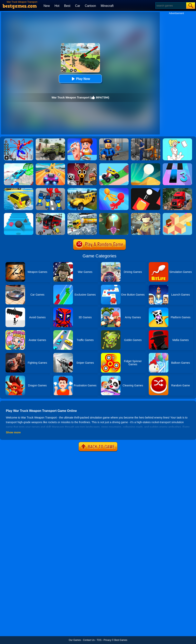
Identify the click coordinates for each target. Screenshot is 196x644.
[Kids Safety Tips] (82, 140)
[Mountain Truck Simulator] (177, 189)
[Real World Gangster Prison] (146, 140)
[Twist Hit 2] (114, 214)
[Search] (171, 6)
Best (67, 6)
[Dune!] (146, 165)
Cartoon (90, 6)
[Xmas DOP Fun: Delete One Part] (177, 140)
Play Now (80, 79)
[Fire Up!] (146, 189)
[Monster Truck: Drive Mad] (114, 165)
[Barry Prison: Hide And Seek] (114, 140)
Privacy (107, 640)
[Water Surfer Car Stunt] (19, 189)
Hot (57, 6)
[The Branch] (177, 214)
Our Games (75, 640)
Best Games (121, 640)
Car (78, 6)
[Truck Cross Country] (82, 189)
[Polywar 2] (146, 214)
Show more (13, 432)
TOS (99, 640)
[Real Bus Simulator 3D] (50, 214)
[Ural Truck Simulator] (50, 140)
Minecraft (107, 6)
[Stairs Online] (19, 214)
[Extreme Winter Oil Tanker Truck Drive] (82, 214)
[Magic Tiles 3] (177, 165)
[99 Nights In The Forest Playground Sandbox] (82, 165)
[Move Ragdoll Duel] (114, 189)
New (47, 6)
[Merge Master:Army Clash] (50, 189)
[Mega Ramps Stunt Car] (19, 165)
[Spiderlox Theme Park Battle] (19, 140)
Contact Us (89, 640)
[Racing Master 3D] (50, 165)
